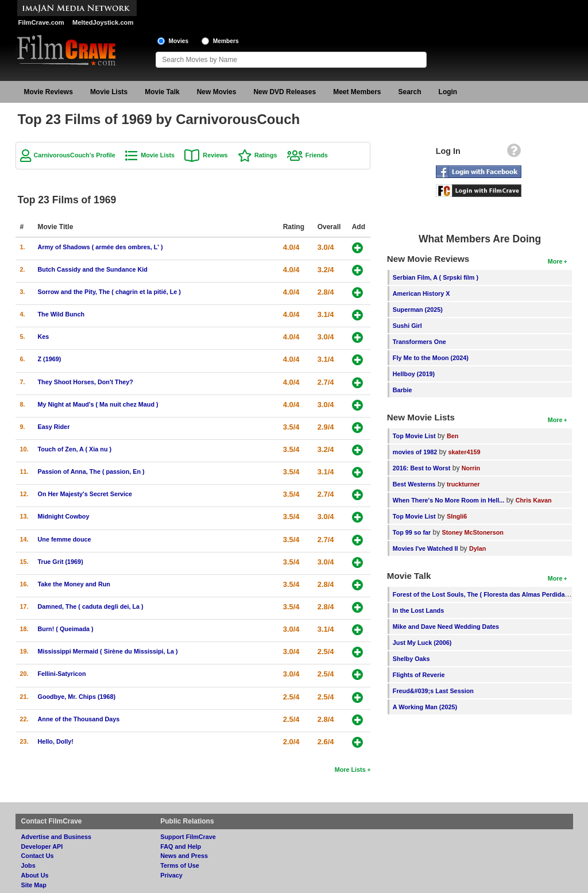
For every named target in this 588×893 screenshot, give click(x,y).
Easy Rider (54, 427)
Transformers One (419, 342)
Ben (452, 436)
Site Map (34, 885)
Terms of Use (180, 865)
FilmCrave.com (41, 22)
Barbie (403, 390)
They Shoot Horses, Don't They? (86, 382)
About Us (35, 875)
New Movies (217, 92)
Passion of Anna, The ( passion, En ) (91, 471)
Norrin (471, 468)
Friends (317, 155)
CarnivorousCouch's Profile (75, 155)
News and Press (184, 856)
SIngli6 (457, 516)
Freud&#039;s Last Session (433, 691)
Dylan (477, 548)
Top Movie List (414, 436)
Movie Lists (109, 92)
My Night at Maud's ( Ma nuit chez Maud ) (98, 404)
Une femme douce (65, 539)
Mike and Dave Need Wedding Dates (446, 627)
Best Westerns (414, 484)
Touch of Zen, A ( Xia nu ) (75, 449)
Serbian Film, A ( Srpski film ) (436, 277)
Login (448, 92)
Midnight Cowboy (64, 516)
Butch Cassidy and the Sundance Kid (93, 269)
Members (226, 41)
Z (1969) (50, 359)
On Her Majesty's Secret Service (85, 494)
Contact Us (38, 856)
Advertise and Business (56, 837)
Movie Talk (162, 92)
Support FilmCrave (188, 837)
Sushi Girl (407, 326)
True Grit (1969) (61, 562)
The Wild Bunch (61, 314)
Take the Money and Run (74, 584)
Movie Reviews (49, 92)
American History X (421, 293)
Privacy (171, 875)
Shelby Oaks (411, 659)
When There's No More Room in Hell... (449, 500)
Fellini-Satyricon (62, 674)
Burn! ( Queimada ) (66, 629)
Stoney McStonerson (473, 532)
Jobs (28, 865)
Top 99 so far (412, 532)
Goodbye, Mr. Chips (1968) (77, 697)
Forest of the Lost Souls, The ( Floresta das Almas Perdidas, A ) (486, 594)
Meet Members (357, 92)
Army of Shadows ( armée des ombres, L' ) (100, 247)
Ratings (266, 155)
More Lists (350, 770)
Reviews (215, 155)
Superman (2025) (418, 310)
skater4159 (465, 452)
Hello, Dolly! (56, 741)
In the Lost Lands (418, 610)
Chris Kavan (534, 500)
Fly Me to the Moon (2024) (431, 358)
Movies (179, 41)
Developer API (42, 846)
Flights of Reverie (419, 675)
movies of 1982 (415, 452)
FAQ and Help (181, 846)
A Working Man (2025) (425, 707)
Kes (44, 337)
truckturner (463, 484)
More (555, 261)
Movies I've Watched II (425, 548)
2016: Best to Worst (422, 468)
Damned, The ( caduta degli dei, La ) (91, 606)
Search (410, 92)
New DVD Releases (285, 92)
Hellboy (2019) (414, 374)
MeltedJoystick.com (103, 22)
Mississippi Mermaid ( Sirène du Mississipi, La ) (108, 651)
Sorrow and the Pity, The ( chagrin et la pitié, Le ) (109, 292)
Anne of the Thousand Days (79, 719)
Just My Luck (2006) (422, 643)
